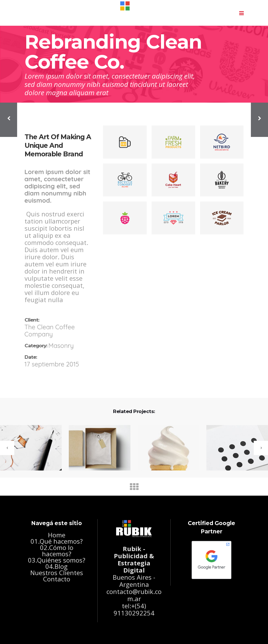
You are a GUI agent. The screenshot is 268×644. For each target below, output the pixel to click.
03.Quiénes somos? (57, 560)
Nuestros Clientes (57, 573)
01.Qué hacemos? (57, 541)
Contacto (57, 579)
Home (57, 535)
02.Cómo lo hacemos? (57, 551)
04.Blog (57, 566)
